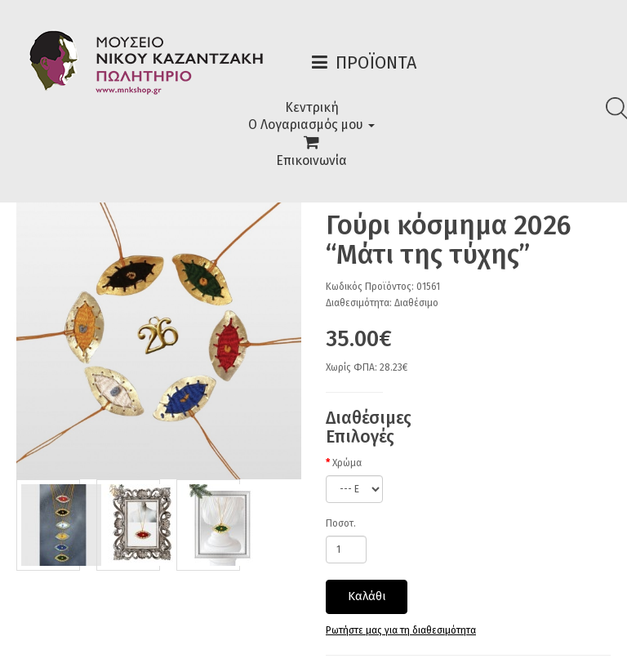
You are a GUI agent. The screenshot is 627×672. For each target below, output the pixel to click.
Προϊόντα (376, 62)
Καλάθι (367, 596)
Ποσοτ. (341, 523)
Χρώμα (347, 463)
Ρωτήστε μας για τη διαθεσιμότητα (401, 630)
